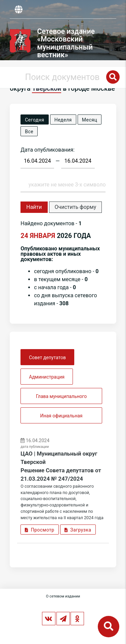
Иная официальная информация (61, 418)
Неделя (63, 120)
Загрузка (78, 530)
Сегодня (34, 120)
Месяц (90, 120)
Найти (34, 207)
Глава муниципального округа (61, 399)
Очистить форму (76, 207)
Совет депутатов (47, 357)
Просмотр (39, 530)
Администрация (47, 377)
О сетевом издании (63, 596)
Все (29, 132)
